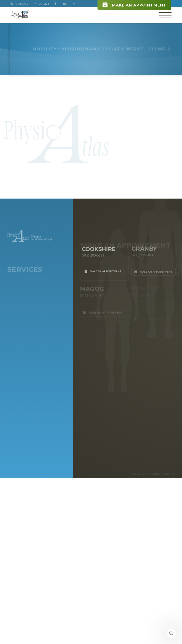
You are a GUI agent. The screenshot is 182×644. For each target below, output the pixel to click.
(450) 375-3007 (142, 255)
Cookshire (98, 248)
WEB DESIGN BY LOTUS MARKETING (153, 474)
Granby (144, 248)
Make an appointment (134, 5)
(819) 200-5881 (92, 255)
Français (19, 4)
